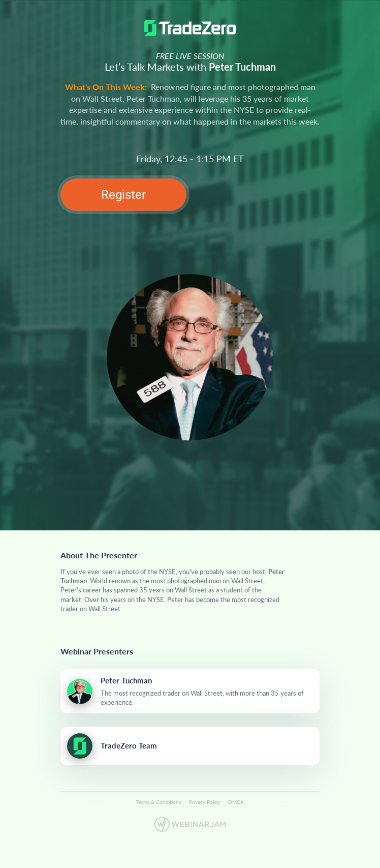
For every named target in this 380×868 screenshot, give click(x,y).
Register (123, 195)
